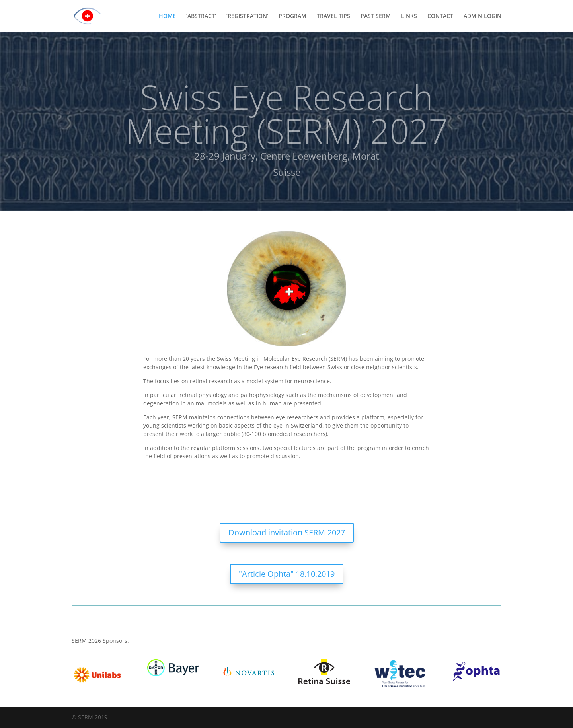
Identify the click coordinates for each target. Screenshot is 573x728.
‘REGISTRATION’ (247, 16)
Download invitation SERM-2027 (287, 532)
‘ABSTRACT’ (201, 16)
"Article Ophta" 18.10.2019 (287, 574)
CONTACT (440, 16)
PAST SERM (376, 16)
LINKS (409, 16)
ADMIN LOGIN (482, 16)
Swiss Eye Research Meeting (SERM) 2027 (287, 119)
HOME (167, 16)
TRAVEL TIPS (333, 16)
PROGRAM (292, 16)
